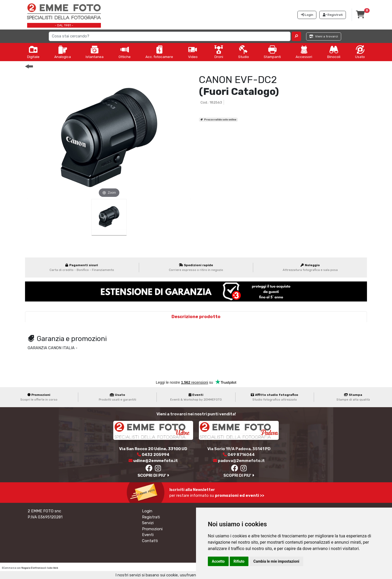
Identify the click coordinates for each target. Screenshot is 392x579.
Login (147, 511)
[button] (297, 36)
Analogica (63, 52)
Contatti (150, 541)
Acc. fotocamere (159, 52)
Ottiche (125, 52)
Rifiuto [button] (239, 561)
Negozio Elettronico (33, 568)
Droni (219, 52)
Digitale (33, 52)
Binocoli (334, 52)
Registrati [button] (333, 15)
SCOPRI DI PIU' (153, 475)
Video (193, 52)
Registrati (151, 517)
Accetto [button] (218, 561)
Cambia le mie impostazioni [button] (276, 561)
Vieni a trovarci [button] (324, 36)
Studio (244, 52)
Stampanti (272, 52)
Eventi (148, 535)
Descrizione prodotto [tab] (196, 317)
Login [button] (307, 15)
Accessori (304, 52)
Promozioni (152, 529)
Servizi (148, 523)
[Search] (170, 36)
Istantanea (95, 52)
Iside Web (52, 568)
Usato (360, 52)
